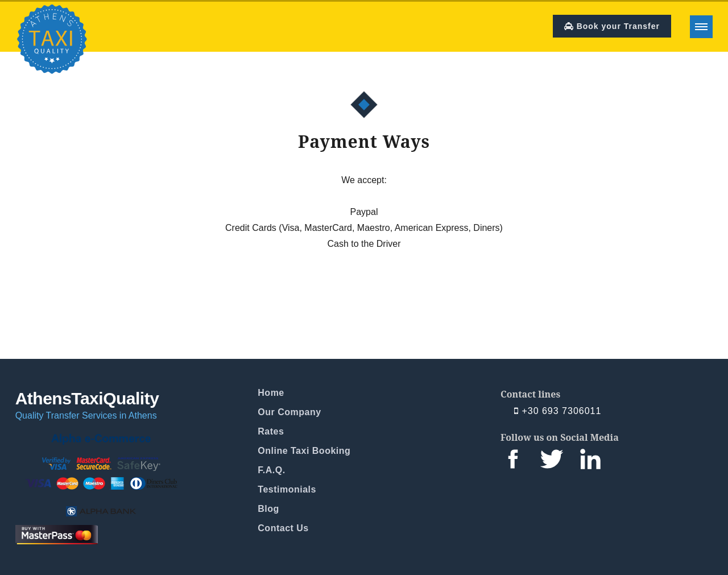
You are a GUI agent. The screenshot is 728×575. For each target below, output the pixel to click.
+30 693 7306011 (558, 411)
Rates (271, 431)
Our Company (289, 412)
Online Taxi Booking (304, 451)
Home (271, 393)
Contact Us (283, 528)
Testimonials (287, 489)
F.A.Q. (271, 470)
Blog (268, 509)
